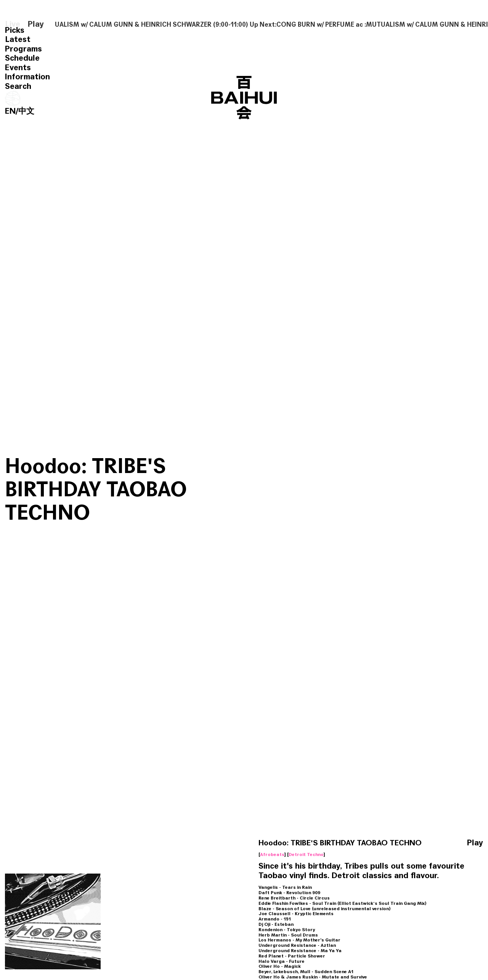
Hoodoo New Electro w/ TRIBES (147, 798)
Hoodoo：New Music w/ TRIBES (336, 798)
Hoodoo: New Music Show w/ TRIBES (140, 944)
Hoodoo (59, 687)
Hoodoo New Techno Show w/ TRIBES (236, 798)
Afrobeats (272, 502)
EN (10, 111)
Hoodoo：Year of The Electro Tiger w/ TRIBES (335, 944)
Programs (23, 49)
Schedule (22, 58)
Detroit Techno (306, 502)
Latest (18, 39)
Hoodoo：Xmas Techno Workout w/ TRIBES (430, 944)
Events (18, 68)
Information (27, 77)
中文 (26, 111)
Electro (115, 828)
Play (36, 24)
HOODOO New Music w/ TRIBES (54, 944)
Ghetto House (406, 828)
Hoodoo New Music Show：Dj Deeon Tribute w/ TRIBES (432, 803)
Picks (15, 30)
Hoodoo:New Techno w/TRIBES (46, 798)
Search (18, 86)
